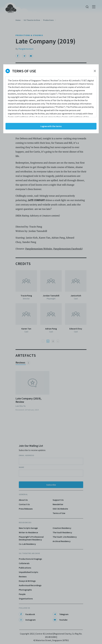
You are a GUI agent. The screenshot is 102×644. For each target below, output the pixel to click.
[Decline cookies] (95, 71)
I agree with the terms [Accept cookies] (51, 126)
